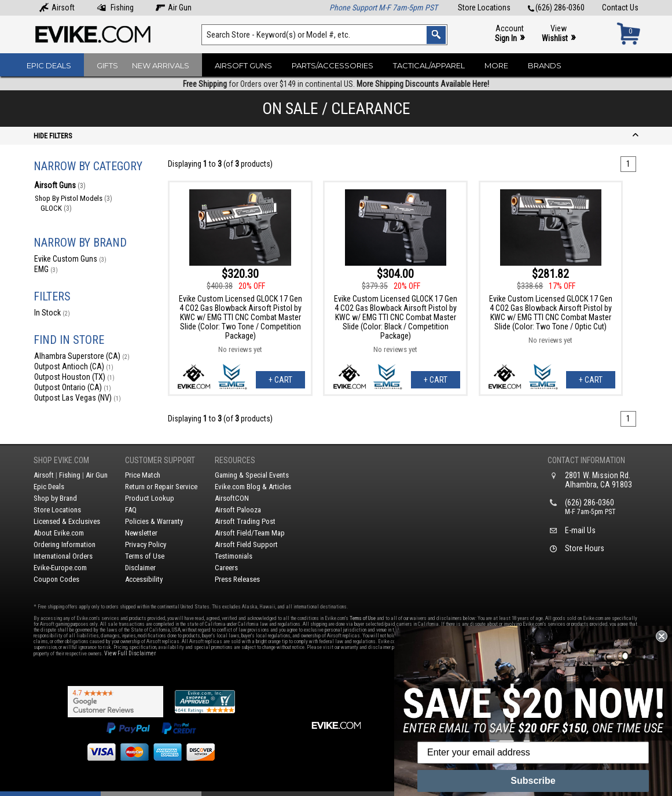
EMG (46, 269)
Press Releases (237, 579)
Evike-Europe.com (60, 568)
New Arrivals (161, 65)
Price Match (143, 475)
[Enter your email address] (533, 753)
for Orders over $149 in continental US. (336, 84)
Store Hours (585, 548)
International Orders (63, 556)
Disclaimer (140, 568)
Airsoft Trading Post (245, 521)
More (496, 65)
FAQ (131, 510)
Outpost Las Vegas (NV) (78, 398)
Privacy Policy (146, 544)
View (559, 34)
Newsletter (141, 533)
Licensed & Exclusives (67, 521)
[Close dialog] (662, 636)
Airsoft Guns (243, 65)
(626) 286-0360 (556, 8)
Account (510, 34)
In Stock (52, 313)
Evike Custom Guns (70, 259)
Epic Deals (49, 65)
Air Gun (174, 8)
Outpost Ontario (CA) (73, 387)
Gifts (107, 65)
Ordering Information (65, 544)
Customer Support (160, 460)
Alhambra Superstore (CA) (82, 356)
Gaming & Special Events (252, 475)
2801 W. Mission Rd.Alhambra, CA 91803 (598, 480)
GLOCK (56, 208)
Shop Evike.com (61, 460)
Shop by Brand (55, 498)
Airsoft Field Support (246, 544)
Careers (226, 568)
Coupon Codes (56, 579)
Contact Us (620, 8)
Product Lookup (150, 498)
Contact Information (586, 460)
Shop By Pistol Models (74, 198)
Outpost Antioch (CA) (74, 366)
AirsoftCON (232, 498)
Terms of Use (145, 556)
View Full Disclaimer (130, 653)
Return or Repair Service (161, 487)
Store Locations (484, 8)
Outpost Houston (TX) (74, 377)
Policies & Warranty (154, 521)
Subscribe (533, 781)
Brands (545, 65)
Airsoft (57, 8)
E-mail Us (580, 530)
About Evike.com (59, 533)
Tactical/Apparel (429, 65)
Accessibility (144, 579)
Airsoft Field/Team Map (250, 533)
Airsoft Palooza (238, 510)
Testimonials (234, 556)
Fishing (115, 8)
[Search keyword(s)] (324, 35)
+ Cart (280, 380)
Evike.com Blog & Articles (253, 487)
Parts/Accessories (333, 65)
